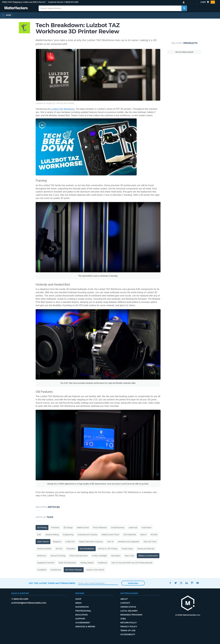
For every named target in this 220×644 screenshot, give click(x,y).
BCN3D (154, 535)
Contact (125, 603)
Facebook (170, 583)
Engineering (68, 535)
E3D (39, 535)
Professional (83, 611)
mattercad (133, 528)
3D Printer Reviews (74, 570)
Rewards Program (131, 615)
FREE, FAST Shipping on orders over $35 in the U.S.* (24, 2)
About (124, 599)
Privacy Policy (129, 627)
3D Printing (42, 528)
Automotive (146, 528)
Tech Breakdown (87, 549)
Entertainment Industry (87, 535)
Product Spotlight (99, 556)
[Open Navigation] (6, 15)
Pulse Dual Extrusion (79, 556)
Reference (42, 556)
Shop (78, 599)
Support (80, 619)
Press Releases (100, 528)
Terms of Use (128, 630)
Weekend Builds (44, 549)
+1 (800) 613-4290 (71, 2)
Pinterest (192, 583)
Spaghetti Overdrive (46, 563)
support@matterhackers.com (29, 603)
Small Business (118, 528)
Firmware (55, 528)
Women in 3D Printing (108, 549)
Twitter (176, 583)
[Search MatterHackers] (184, 8)
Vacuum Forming (58, 556)
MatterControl (83, 528)
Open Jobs (130, 556)
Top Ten (59, 549)
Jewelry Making (52, 535)
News (79, 603)
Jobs (123, 619)
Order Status (128, 607)
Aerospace (116, 556)
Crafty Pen (70, 542)
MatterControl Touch (110, 535)
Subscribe (133, 583)
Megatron (57, 542)
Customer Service (56, 2)
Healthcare (103, 563)
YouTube (197, 583)
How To (110, 542)
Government (83, 623)
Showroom (82, 607)
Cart (208, 2)
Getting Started (87, 563)
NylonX (143, 535)
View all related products (184, 52)
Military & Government (148, 556)
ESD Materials (130, 535)
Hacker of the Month (95, 570)
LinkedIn (187, 583)
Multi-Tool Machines (67, 563)
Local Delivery (129, 611)
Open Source (43, 542)
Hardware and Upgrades (129, 542)
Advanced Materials (146, 549)
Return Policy (129, 623)
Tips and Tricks (150, 542)
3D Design (68, 528)
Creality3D (42, 570)
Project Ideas (127, 549)
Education (71, 549)
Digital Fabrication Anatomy (91, 542)
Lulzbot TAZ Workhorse (63, 109)
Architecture (56, 570)
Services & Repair (85, 627)
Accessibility (128, 634)
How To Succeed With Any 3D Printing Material (132, 563)
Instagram (181, 583)
